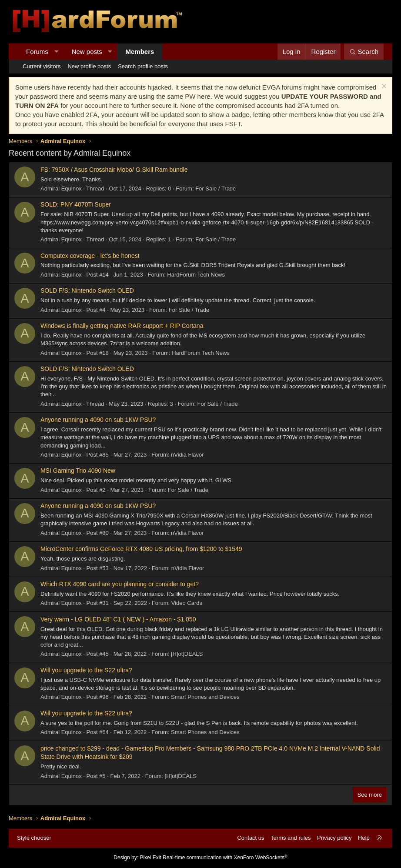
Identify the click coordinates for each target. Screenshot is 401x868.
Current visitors (42, 66)
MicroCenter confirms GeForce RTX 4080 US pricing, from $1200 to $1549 (141, 549)
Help (364, 838)
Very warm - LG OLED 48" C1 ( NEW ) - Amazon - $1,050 (118, 619)
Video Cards (187, 603)
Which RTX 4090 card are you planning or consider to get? (120, 584)
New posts (87, 52)
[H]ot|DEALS (187, 654)
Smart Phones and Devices (205, 697)
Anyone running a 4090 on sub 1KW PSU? (98, 420)
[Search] (364, 52)
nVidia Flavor (187, 455)
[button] (56, 52)
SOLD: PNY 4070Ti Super (76, 204)
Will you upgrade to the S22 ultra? (86, 670)
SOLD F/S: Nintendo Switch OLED (87, 290)
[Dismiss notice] (383, 87)
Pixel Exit (150, 858)
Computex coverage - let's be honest (90, 256)
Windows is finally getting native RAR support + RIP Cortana (122, 326)
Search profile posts (143, 66)
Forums (37, 52)
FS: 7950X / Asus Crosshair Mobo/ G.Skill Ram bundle (114, 170)
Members (140, 52)
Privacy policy (334, 838)
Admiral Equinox (61, 189)
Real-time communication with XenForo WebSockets (225, 858)
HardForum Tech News (196, 275)
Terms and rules (291, 838)
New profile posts (89, 66)
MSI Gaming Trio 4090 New (78, 471)
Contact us (251, 838)
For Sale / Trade (216, 189)
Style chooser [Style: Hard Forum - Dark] (34, 838)
